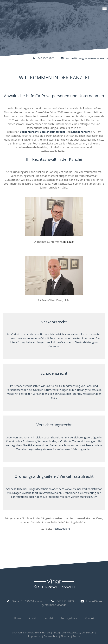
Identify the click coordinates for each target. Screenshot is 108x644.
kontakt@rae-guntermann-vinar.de (87, 58)
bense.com (88, 632)
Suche (76, 636)
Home (18, 618)
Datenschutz (51, 636)
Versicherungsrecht (52, 132)
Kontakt (90, 618)
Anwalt (33, 618)
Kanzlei (49, 618)
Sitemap (66, 636)
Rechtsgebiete (61, 529)
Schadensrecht (81, 132)
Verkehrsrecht (29, 132)
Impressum (35, 636)
